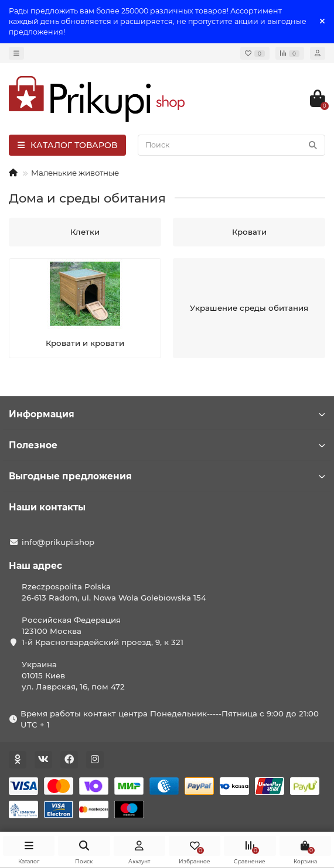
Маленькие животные (75, 173)
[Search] (231, 145)
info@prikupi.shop (58, 542)
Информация (167, 414)
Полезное (167, 445)
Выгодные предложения (167, 476)
